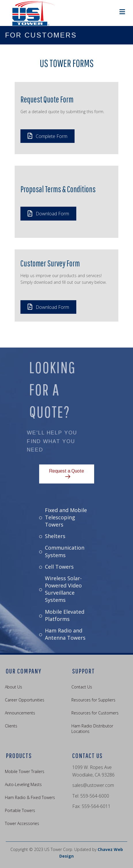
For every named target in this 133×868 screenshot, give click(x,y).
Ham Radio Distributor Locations (92, 729)
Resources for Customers (95, 713)
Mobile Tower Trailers (25, 771)
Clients (11, 726)
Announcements (20, 713)
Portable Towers (20, 810)
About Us (14, 687)
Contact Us (82, 687)
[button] (48, 136)
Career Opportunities (25, 700)
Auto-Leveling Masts (23, 784)
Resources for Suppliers (93, 700)
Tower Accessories (22, 823)
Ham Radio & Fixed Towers (30, 797)
